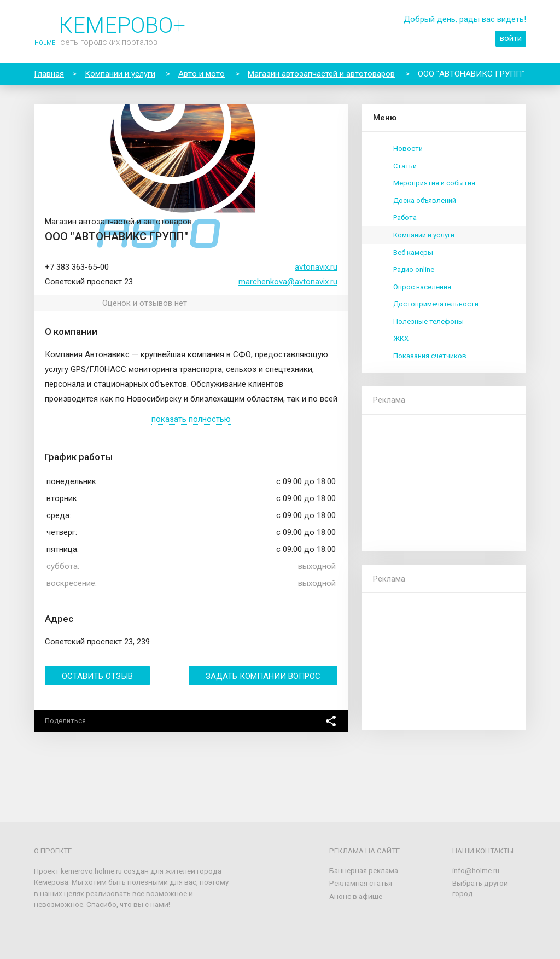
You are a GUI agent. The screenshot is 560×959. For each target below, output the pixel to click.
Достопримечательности (436, 304)
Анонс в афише (356, 896)
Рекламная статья (361, 883)
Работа (405, 217)
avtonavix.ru (316, 267)
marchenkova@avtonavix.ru (288, 282)
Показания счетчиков (430, 356)
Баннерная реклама (364, 870)
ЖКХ (401, 338)
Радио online (414, 269)
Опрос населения (422, 287)
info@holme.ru (476, 870)
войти (511, 38)
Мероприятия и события (434, 183)
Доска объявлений (425, 200)
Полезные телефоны (428, 321)
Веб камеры (413, 252)
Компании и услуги (424, 235)
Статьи (405, 166)
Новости (408, 149)
